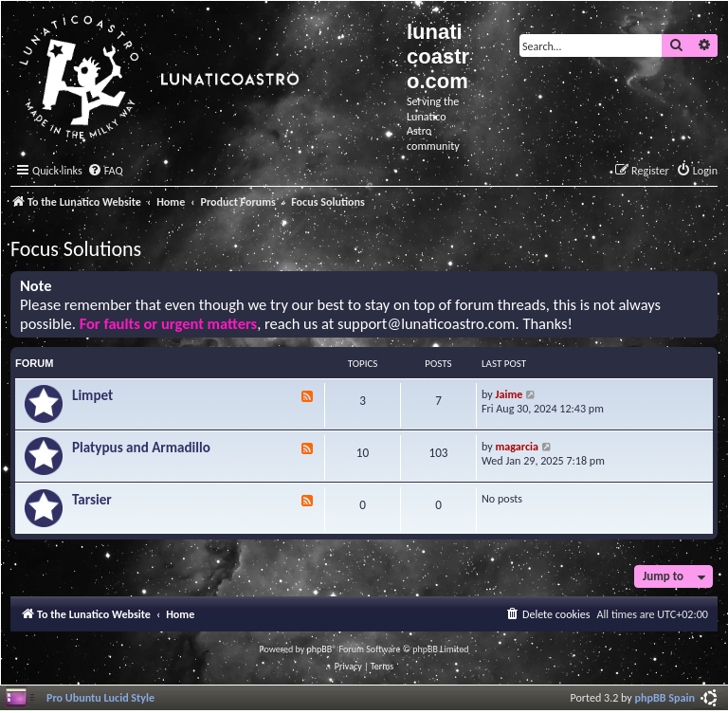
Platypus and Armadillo (141, 448)
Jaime (510, 394)
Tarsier (92, 500)
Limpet (92, 395)
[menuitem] (105, 171)
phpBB (320, 649)
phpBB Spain (665, 697)
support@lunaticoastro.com (427, 324)
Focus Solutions (76, 249)
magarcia (517, 446)
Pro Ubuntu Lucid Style (100, 697)
